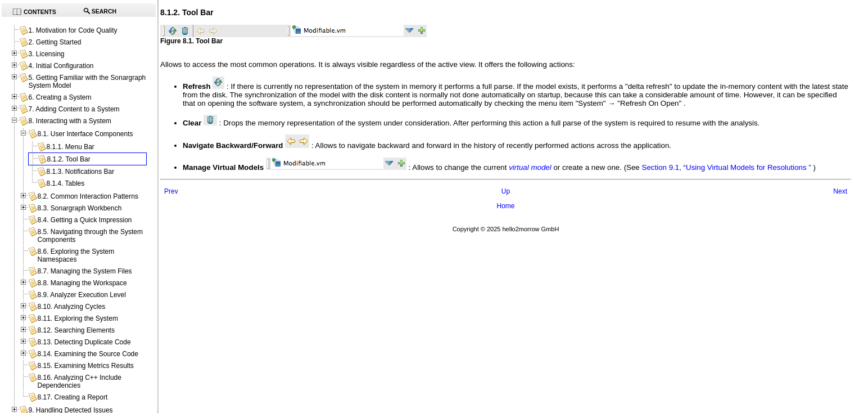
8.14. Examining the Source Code (87, 354)
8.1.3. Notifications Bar (80, 172)
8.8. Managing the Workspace (82, 283)
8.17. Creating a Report (72, 397)
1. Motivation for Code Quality (73, 30)
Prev (171, 191)
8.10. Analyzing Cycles (71, 307)
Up (506, 191)
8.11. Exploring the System (77, 318)
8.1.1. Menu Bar (70, 147)
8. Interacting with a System (69, 121)
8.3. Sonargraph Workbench (79, 208)
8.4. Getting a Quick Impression (84, 220)
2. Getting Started (55, 42)
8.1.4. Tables (65, 183)
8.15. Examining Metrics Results (85, 366)
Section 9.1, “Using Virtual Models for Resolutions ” (727, 167)
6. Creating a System (60, 97)
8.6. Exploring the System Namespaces (76, 255)
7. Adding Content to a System (74, 109)
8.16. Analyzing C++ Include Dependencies (79, 381)
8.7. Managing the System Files (84, 271)
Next (840, 191)
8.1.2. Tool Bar (68, 159)
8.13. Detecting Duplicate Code (84, 342)
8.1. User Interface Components (85, 134)
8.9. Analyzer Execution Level (81, 295)
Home (505, 206)
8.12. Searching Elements (76, 330)
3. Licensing (46, 54)
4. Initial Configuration (61, 66)
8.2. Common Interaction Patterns (87, 196)
